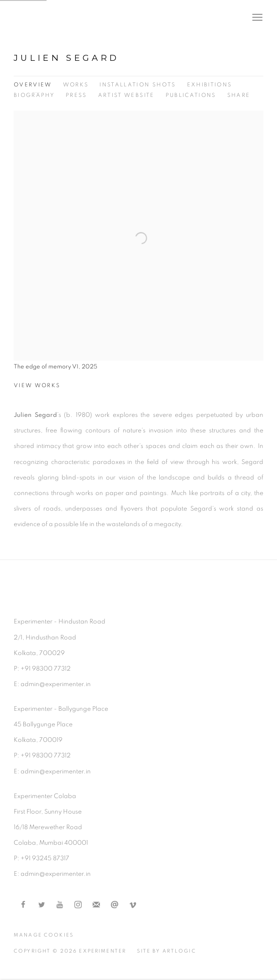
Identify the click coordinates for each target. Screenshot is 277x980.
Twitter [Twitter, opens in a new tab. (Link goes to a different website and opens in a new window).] (42, 905)
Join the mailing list (96, 905)
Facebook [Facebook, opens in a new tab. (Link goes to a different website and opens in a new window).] (23, 905)
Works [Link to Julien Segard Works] (76, 85)
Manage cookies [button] (44, 935)
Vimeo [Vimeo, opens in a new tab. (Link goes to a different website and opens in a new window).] (133, 905)
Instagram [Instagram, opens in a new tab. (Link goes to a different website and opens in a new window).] (78, 905)
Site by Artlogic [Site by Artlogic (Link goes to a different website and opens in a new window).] (166, 951)
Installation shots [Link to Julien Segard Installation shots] (138, 85)
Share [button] (239, 95)
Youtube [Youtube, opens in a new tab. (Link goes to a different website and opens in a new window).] (60, 905)
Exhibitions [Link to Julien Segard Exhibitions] (210, 85)
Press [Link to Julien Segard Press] (76, 95)
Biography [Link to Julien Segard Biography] (34, 95)
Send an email (115, 905)
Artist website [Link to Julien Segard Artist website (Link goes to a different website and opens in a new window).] (126, 95)
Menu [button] (256, 18)
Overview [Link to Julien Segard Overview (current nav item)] (33, 85)
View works (37, 386)
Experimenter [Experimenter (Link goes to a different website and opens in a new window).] (50, 18)
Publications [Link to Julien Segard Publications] (191, 95)
